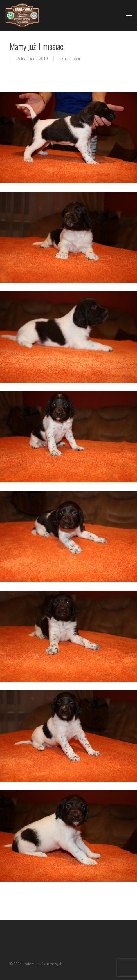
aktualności (70, 59)
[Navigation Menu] (129, 15)
